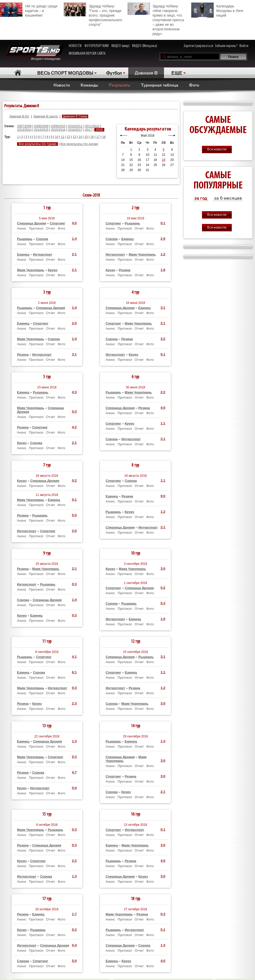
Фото (194, 85)
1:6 (163, 270)
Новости (62, 85)
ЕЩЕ (177, 73)
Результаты (120, 85)
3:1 (74, 354)
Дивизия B (146, 73)
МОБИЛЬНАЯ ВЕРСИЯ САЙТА (87, 54)
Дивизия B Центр (46, 116)
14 (80, 137)
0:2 (74, 480)
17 (98, 137)
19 (164, 160)
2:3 (74, 703)
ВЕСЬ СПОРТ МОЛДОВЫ (65, 73)
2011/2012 (92, 126)
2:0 (163, 239)
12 (68, 137)
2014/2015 (41, 130)
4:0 (74, 223)
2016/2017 (75, 130)
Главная (18, 73)
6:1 (74, 672)
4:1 (74, 657)
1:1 (163, 423)
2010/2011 (75, 126)
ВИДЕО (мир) (120, 46)
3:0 (163, 569)
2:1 (74, 254)
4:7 (74, 772)
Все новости (217, 150)
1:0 (163, 619)
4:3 (74, 392)
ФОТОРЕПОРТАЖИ (97, 46)
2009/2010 (58, 126)
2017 (88, 130)
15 (86, 137)
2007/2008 (24, 126)
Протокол (36, 228)
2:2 (163, 392)
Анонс (22, 228)
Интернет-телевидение (35, 53)
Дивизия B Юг (19, 116)
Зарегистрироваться (198, 46)
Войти (244, 46)
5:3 (163, 603)
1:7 (74, 914)
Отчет (50, 228)
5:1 (163, 354)
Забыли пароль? (226, 46)
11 (63, 137)
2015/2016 (58, 130)
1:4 (74, 239)
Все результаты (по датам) (79, 144)
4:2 (74, 427)
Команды (89, 85)
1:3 (74, 741)
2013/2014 (24, 130)
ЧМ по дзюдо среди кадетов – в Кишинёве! (29, 10)
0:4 (74, 945)
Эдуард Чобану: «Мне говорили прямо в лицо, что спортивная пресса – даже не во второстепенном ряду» (156, 19)
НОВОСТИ (75, 46)
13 (74, 137)
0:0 (74, 788)
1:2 (163, 254)
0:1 (163, 223)
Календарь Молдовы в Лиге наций (217, 10)
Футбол (114, 73)
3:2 (163, 339)
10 (56, 137)
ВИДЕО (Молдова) (145, 46)
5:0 (74, 515)
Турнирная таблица (160, 85)
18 (104, 137)
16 (92, 137)
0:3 (74, 411)
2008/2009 (41, 126)
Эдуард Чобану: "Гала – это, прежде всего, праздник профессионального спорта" (93, 15)
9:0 (163, 496)
